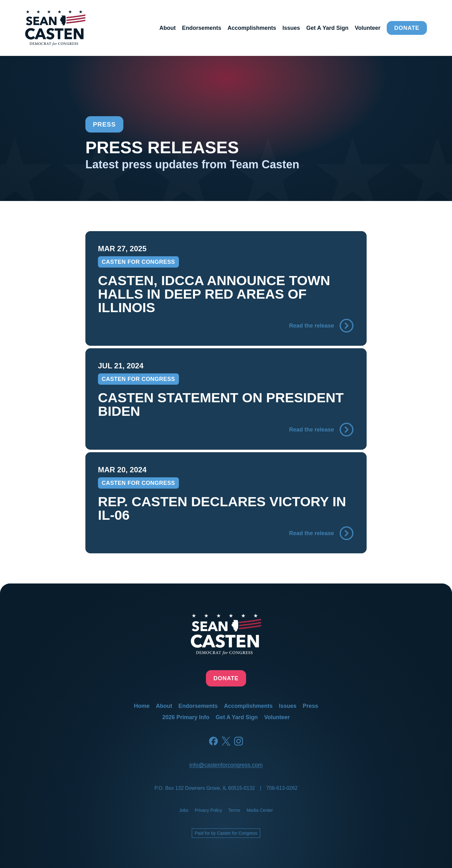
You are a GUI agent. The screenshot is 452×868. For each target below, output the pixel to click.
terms (234, 810)
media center (260, 810)
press (311, 706)
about (168, 28)
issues (291, 28)
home (142, 706)
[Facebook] (213, 741)
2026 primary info (186, 717)
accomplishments (252, 28)
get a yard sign (327, 28)
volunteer (368, 28)
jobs (184, 810)
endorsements (202, 28)
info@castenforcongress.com (226, 765)
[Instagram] (239, 741)
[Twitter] (226, 741)
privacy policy (208, 810)
